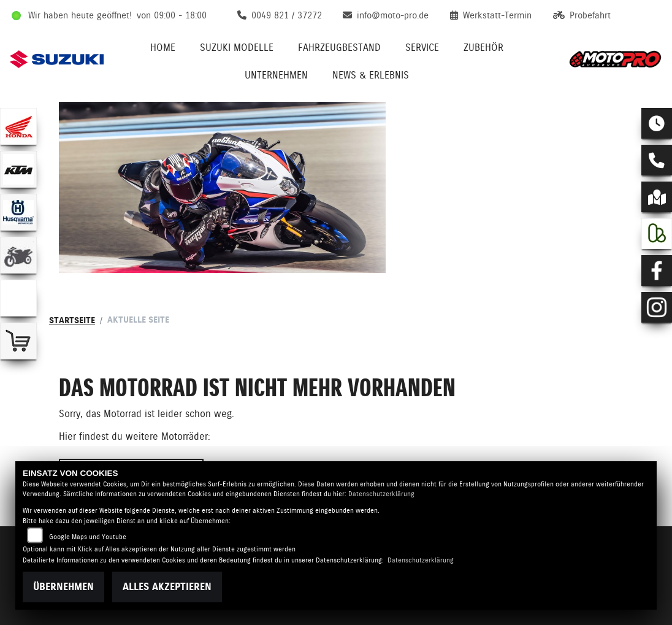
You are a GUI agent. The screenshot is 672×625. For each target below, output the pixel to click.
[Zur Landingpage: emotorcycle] (18, 298)
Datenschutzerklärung (381, 494)
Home (163, 48)
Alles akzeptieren (167, 587)
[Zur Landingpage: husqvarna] (18, 212)
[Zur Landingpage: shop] (18, 341)
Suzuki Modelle (237, 48)
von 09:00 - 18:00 (172, 15)
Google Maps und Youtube (88, 537)
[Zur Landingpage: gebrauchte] (18, 255)
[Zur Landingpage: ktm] (18, 169)
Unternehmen (276, 75)
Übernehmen (63, 587)
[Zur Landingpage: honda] (18, 126)
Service (422, 48)
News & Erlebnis (371, 75)
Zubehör (483, 48)
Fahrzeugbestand (339, 48)
